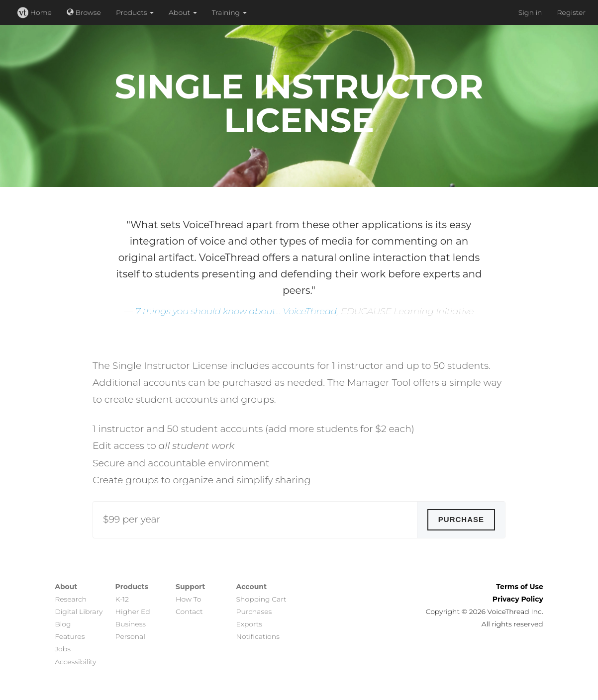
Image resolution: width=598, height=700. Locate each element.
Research (71, 599)
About (183, 12)
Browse (84, 12)
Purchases (254, 612)
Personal (130, 636)
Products (135, 12)
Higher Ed (133, 612)
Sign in (530, 12)
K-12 (122, 599)
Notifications (258, 636)
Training (229, 12)
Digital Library (79, 612)
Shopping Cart (261, 599)
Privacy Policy (518, 599)
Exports (249, 624)
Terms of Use (520, 587)
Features (70, 636)
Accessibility (75, 662)
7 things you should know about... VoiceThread (236, 311)
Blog (63, 624)
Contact (189, 612)
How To (188, 599)
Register (571, 12)
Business (131, 624)
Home (35, 12)
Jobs (63, 649)
